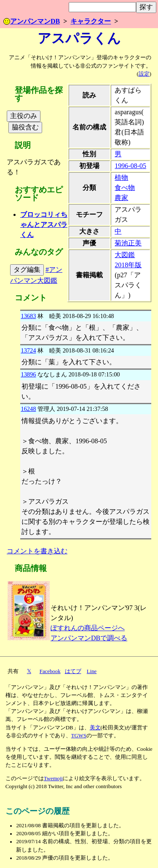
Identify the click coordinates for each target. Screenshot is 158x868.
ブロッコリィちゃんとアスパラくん (44, 225)
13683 (28, 316)
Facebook (50, 671)
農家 (121, 198)
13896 (28, 374)
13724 (28, 350)
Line (92, 671)
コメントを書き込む (37, 551)
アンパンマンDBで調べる (89, 638)
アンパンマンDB (32, 21)
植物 (121, 178)
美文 (95, 728)
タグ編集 (27, 270)
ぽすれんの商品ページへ (88, 628)
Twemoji (53, 779)
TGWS (79, 736)
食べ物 (125, 188)
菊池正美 (128, 243)
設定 (144, 74)
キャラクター (91, 21)
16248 (28, 409)
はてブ (73, 671)
